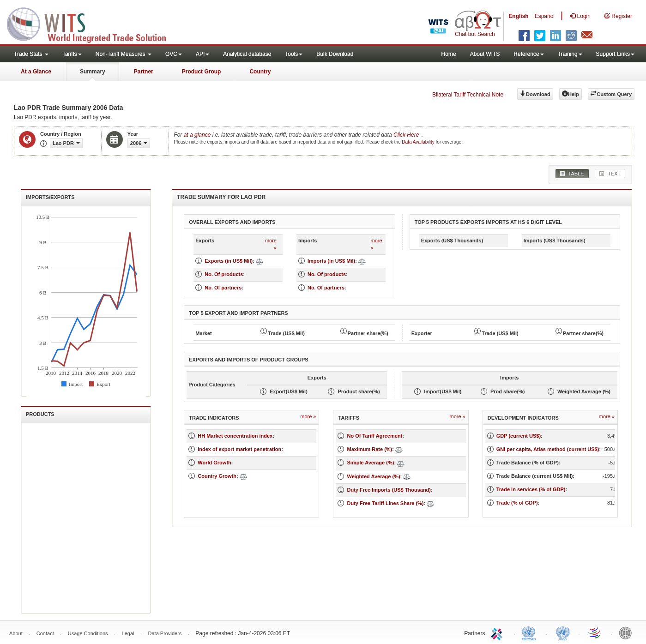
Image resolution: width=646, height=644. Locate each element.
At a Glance (36, 72)
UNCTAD (531, 632)
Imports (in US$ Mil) (331, 261)
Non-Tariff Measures (124, 54)
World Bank (628, 632)
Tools (294, 54)
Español (545, 16)
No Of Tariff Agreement (374, 436)
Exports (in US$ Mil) (229, 261)
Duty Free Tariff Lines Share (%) (385, 503)
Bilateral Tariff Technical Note (468, 95)
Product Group (202, 72)
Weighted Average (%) (373, 476)
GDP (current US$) (519, 436)
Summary (93, 72)
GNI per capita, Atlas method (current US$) (548, 449)
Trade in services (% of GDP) (531, 489)
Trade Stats (31, 54)
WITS (92, 23)
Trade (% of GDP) (517, 503)
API (202, 54)
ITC (498, 632)
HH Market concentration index (235, 436)
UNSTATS (563, 632)
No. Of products (224, 274)
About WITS (485, 54)
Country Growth (217, 476)
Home (449, 54)
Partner (144, 72)
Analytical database (247, 54)
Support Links (615, 54)
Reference (528, 54)
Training (570, 54)
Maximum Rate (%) (369, 449)
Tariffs (72, 54)
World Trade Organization (595, 632)
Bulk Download (335, 54)
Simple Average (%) (370, 463)
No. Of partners (223, 288)
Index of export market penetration (239, 449)
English (518, 16)
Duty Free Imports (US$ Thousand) (389, 490)
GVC (174, 54)
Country (260, 72)
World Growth (214, 463)
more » (271, 244)
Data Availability (419, 142)
